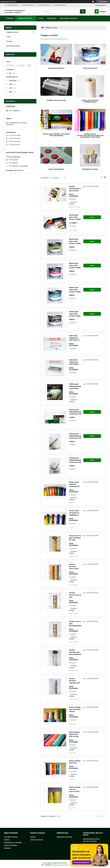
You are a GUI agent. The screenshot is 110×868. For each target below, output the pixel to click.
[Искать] (83, 11)
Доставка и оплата (69, 18)
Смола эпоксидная (56, 169)
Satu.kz (65, 863)
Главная (10, 18)
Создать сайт (5, 2)
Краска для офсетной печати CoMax (75, 217)
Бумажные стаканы (90, 169)
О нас (41, 18)
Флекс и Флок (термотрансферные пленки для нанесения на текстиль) (90, 136)
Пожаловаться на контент (61, 865)
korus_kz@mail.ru (14, 157)
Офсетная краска (90, 68)
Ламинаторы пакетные (56, 100)
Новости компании (10, 845)
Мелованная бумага (56, 68)
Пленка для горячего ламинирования (90, 101)
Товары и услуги (25, 18)
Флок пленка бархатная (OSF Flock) (74, 734)
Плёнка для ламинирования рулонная (75, 386)
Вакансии (7, 848)
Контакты (52, 18)
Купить (92, 217)
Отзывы (9, 41)
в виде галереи (102, 178)
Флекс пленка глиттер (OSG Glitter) (75, 709)
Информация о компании (13, 842)
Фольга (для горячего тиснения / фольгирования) (56, 135)
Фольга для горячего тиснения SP (74, 484)
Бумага (33, 837)
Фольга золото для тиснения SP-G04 (75, 538)
